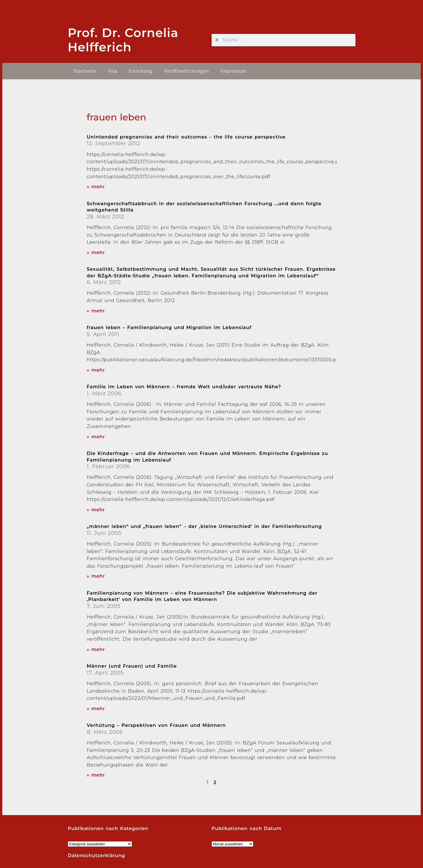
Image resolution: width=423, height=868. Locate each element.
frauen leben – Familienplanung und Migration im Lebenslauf (169, 328)
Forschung (141, 71)
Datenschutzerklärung (97, 855)
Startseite (85, 71)
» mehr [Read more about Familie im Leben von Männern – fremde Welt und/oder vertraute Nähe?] (96, 437)
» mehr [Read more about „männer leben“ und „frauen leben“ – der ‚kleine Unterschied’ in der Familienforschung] (96, 576)
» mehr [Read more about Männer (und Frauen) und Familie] (96, 709)
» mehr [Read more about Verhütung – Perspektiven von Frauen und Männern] (96, 775)
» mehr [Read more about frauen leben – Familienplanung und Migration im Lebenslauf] (96, 370)
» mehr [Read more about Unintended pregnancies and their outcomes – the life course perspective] (96, 187)
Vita (113, 71)
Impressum (233, 71)
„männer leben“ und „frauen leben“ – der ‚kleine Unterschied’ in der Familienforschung (204, 526)
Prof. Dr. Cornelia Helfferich (123, 40)
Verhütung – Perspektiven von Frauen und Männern (156, 725)
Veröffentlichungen (187, 71)
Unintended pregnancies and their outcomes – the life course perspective (186, 137)
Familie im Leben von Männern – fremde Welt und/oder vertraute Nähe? (184, 387)
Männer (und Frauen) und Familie (132, 666)
